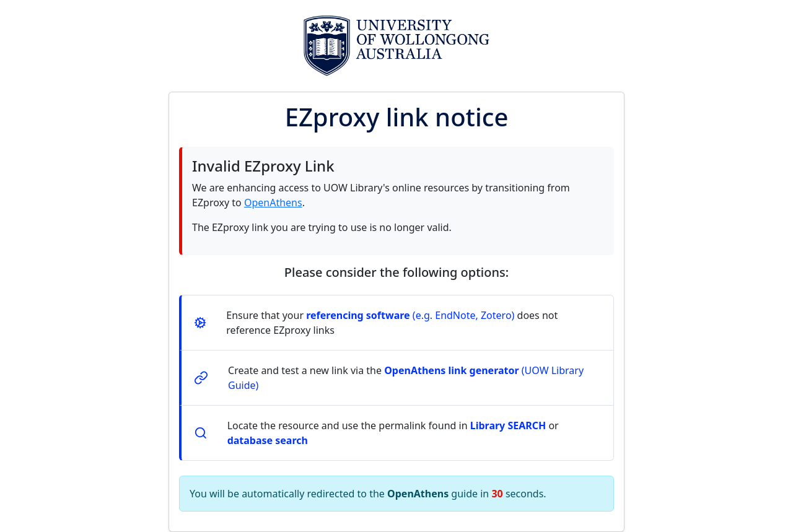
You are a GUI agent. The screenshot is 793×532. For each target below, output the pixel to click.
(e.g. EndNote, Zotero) (410, 315)
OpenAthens (273, 203)
